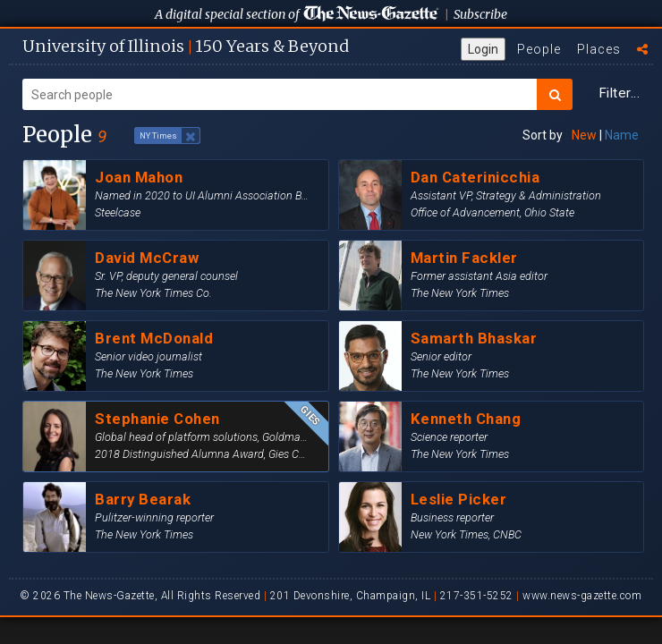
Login (483, 49)
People (539, 49)
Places (599, 49)
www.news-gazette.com (582, 596)
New (584, 135)
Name (622, 135)
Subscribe (480, 14)
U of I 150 (186, 46)
